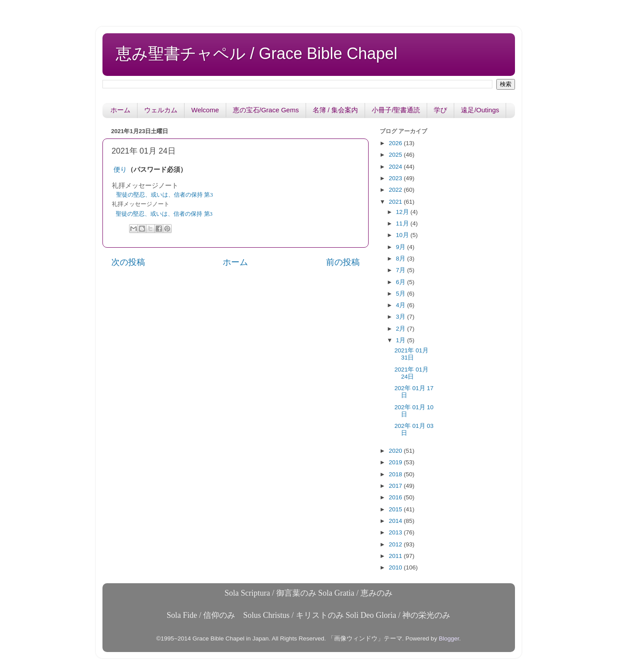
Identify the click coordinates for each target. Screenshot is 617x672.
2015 (396, 509)
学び (440, 110)
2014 (396, 521)
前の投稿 (343, 262)
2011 (396, 556)
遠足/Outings (480, 110)
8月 (402, 259)
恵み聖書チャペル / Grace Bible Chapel (257, 53)
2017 (396, 486)
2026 (396, 143)
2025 (396, 155)
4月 (402, 305)
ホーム (120, 110)
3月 (402, 317)
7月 (402, 270)
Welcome (205, 110)
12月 (403, 212)
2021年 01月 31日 (411, 354)
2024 (396, 167)
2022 (396, 190)
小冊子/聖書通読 (396, 110)
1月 (402, 340)
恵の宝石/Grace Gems (266, 110)
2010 (396, 567)
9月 (402, 247)
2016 (396, 497)
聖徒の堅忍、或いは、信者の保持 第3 (165, 195)
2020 (396, 451)
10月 (403, 235)
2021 (396, 202)
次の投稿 (128, 262)
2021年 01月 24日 (411, 373)
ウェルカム (161, 110)
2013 (396, 532)
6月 (402, 282)
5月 (402, 294)
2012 (396, 544)
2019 (396, 462)
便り (120, 170)
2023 (396, 178)
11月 (403, 223)
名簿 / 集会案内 (336, 110)
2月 (402, 329)
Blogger (449, 638)
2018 (396, 474)
